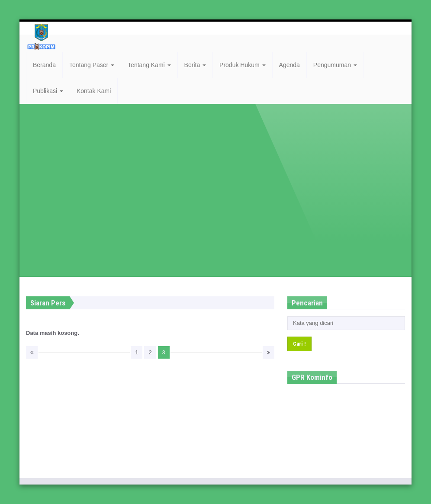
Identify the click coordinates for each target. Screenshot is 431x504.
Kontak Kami (94, 91)
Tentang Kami (149, 65)
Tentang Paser (92, 65)
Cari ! (299, 344)
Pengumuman (335, 65)
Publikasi (48, 91)
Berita (195, 65)
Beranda (44, 65)
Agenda (289, 65)
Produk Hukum (242, 65)
